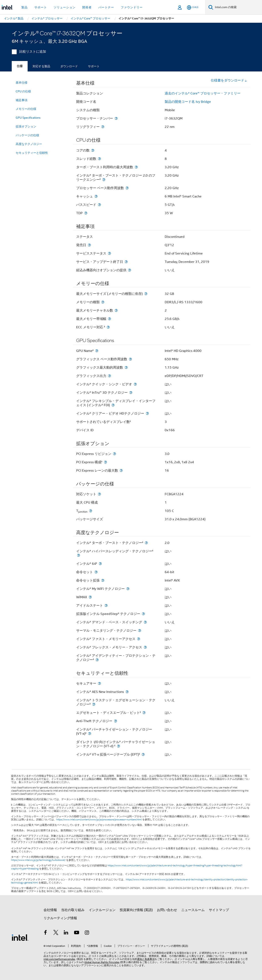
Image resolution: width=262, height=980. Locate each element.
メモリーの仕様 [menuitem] (26, 109)
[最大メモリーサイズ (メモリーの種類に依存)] (146, 294)
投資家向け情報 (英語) (136, 910)
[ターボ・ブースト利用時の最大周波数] (136, 167)
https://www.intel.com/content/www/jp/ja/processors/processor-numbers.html (99, 820)
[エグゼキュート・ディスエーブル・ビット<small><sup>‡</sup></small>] (144, 713)
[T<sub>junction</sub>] (91, 511)
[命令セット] (96, 572)
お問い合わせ (167, 910)
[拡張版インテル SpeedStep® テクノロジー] (143, 614)
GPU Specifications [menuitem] (28, 118)
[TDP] (86, 213)
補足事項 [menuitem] (22, 100)
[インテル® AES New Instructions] (127, 692)
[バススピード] (99, 205)
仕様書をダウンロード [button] (229, 80)
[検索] (211, 7)
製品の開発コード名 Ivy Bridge (188, 102)
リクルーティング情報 (60, 918)
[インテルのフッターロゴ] (20, 937)
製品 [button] (24, 7)
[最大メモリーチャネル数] (116, 310)
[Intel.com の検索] (238, 7)
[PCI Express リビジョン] (114, 454)
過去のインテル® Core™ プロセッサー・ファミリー (203, 93)
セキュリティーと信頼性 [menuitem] (32, 153)
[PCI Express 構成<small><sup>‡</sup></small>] (105, 462)
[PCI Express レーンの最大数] (121, 470)
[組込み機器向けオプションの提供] (130, 270)
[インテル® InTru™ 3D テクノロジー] (131, 393)
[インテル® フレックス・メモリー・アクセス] (145, 647)
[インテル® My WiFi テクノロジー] (128, 589)
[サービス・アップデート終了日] (126, 262)
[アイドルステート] (106, 605)
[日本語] (193, 7)
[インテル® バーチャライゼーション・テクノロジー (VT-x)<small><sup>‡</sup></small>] (90, 734)
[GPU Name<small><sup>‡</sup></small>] (97, 351)
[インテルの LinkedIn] (66, 933)
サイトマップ (219, 910)
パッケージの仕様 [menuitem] (27, 135)
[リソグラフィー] (103, 127)
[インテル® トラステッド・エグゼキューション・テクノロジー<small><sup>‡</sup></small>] (94, 704)
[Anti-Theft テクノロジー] (116, 721)
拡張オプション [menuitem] (26, 126)
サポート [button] (41, 7)
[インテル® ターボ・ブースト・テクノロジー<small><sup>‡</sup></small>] (146, 543)
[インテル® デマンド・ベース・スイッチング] (145, 622)
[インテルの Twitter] (56, 933)
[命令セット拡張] (103, 580)
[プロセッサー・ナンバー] (116, 118)
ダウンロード (69, 66)
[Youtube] (77, 933)
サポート (94, 66)
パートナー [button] (106, 7)
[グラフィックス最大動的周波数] (126, 367)
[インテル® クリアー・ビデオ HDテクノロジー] (147, 413)
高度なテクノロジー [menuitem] (29, 144)
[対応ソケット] (99, 494)
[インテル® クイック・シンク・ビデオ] (135, 384)
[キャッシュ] (96, 196)
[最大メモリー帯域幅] (109, 319)
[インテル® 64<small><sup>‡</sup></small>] (100, 564)
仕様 (20, 66)
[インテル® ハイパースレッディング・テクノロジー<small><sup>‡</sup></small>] (78, 555)
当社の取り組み (73, 910)
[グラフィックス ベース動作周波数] (130, 359)
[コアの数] (93, 150)
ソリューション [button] (65, 7)
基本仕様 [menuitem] (22, 83)
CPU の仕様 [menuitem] (23, 91)
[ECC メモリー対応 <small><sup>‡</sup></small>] (108, 327)
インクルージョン (102, 910)
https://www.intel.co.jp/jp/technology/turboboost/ (38, 860)
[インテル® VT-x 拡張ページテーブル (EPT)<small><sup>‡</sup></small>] (143, 754)
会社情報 (50, 910)
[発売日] (89, 245)
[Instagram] (87, 933)
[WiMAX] (90, 597)
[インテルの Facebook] (45, 933)
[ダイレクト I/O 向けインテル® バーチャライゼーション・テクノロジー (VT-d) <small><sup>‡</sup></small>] (118, 746)
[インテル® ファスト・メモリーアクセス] (139, 639)
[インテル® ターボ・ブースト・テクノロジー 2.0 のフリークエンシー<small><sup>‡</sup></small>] (104, 180)
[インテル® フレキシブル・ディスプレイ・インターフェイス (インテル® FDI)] (113, 405)
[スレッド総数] (99, 159)
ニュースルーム (193, 910)
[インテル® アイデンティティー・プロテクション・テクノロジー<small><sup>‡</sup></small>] (97, 660)
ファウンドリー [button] (132, 7)
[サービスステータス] (109, 253)
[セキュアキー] (99, 683)
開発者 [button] (87, 7)
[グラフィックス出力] (109, 376)
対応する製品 (41, 66)
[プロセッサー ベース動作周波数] (127, 188)
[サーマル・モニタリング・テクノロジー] (140, 631)
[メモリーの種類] (103, 302)
